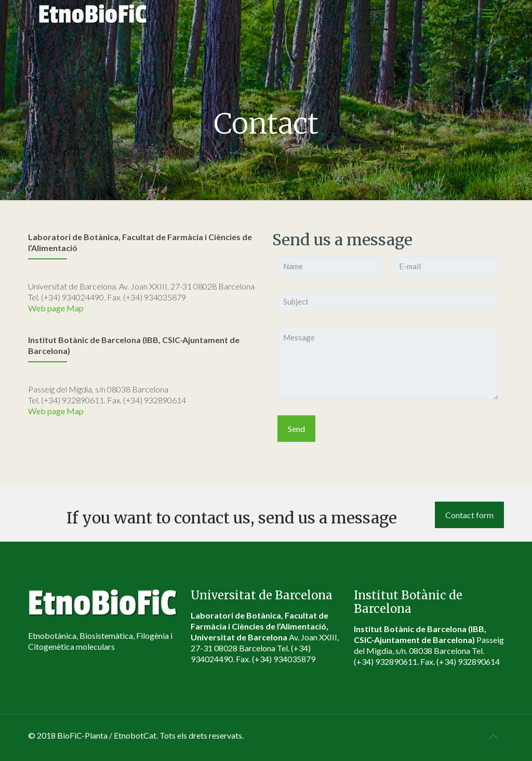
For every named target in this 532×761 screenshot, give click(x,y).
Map (75, 308)
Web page (46, 308)
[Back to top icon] (493, 736)
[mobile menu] (487, 13)
